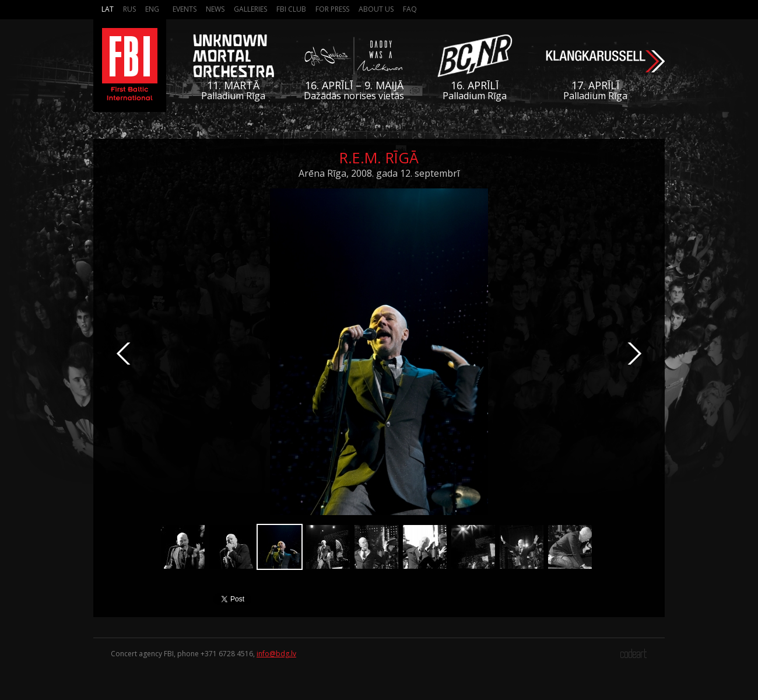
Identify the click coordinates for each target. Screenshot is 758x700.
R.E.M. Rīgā (379, 157)
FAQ (410, 9)
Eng (152, 9)
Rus (129, 9)
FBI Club (291, 9)
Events (185, 9)
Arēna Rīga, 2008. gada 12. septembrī (379, 173)
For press (332, 9)
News (215, 9)
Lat (108, 9)
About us (376, 9)
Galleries (250, 9)
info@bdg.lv (276, 654)
